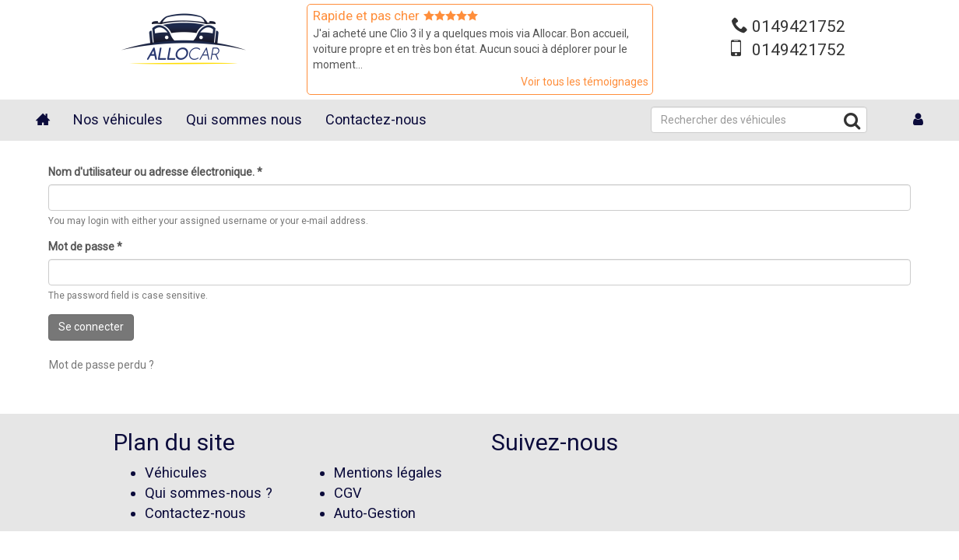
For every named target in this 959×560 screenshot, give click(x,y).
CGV (348, 493)
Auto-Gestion (375, 513)
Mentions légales (388, 472)
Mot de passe (85, 247)
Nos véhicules (118, 119)
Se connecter (91, 327)
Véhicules (176, 472)
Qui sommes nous (244, 119)
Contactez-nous (376, 119)
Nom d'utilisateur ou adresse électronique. (155, 172)
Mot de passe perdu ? (102, 365)
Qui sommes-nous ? (209, 493)
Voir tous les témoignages (585, 82)
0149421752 (799, 26)
